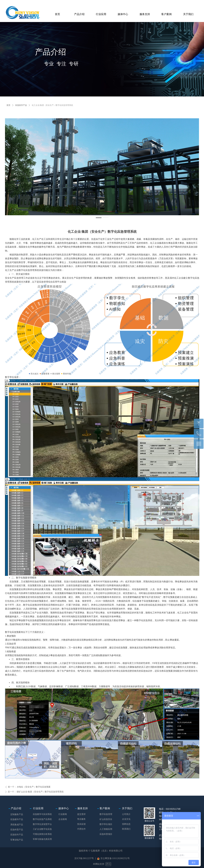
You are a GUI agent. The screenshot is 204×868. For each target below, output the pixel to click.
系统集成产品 (17, 825)
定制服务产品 (17, 814)
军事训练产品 (17, 840)
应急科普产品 (17, 830)
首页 (8, 105)
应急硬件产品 (17, 819)
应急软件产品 (21, 105)
